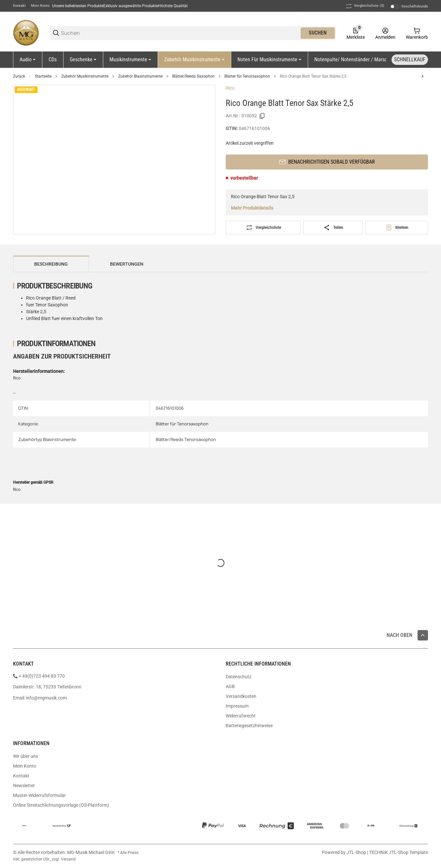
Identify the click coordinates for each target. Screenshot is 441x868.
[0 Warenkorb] (417, 33)
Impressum (237, 706)
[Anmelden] (385, 33)
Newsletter (24, 786)
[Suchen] (180, 33)
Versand (68, 859)
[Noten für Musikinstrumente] (269, 60)
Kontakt (19, 6)
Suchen (318, 33)
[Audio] (28, 60)
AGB (230, 686)
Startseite (43, 76)
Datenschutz (239, 677)
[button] (423, 635)
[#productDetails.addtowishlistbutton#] (397, 228)
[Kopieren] (262, 116)
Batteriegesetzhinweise (249, 726)
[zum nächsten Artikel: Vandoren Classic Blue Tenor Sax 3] (422, 76)
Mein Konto (40, 6)
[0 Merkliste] (356, 33)
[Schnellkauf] (410, 60)
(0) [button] (365, 6)
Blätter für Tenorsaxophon (247, 76)
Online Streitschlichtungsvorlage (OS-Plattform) (61, 805)
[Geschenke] (83, 60)
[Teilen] (333, 228)
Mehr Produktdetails (252, 208)
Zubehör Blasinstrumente (140, 76)
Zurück (19, 76)
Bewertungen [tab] (127, 264)
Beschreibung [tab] (51, 264)
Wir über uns (26, 756)
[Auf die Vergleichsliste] (263, 228)
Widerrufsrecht (241, 716)
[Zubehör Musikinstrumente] (194, 60)
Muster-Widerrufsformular (39, 795)
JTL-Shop (357, 852)
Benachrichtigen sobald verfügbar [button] (327, 162)
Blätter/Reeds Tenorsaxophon (186, 439)
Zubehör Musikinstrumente (85, 76)
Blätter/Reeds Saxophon (193, 76)
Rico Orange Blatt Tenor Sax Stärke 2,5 (313, 76)
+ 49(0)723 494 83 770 (42, 676)
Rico (230, 88)
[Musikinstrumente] (130, 60)
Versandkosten (241, 696)
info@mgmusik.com (46, 698)
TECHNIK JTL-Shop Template (398, 852)
